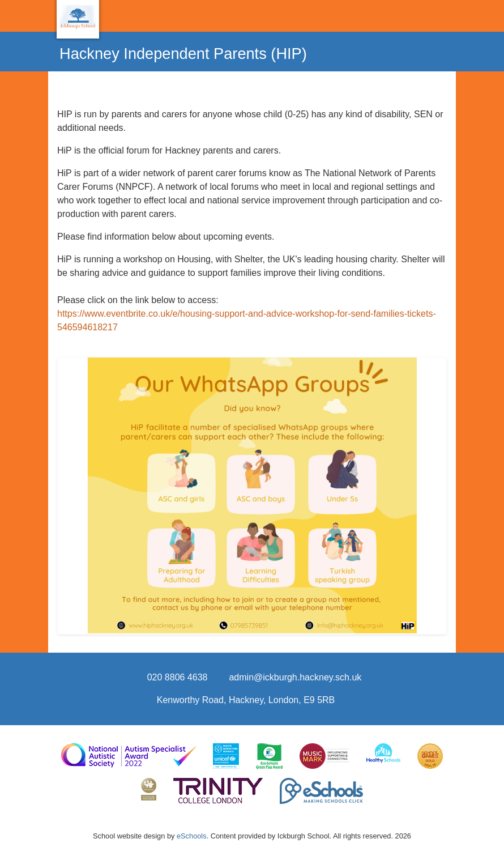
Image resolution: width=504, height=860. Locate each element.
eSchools (192, 836)
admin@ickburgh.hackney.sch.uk (295, 677)
